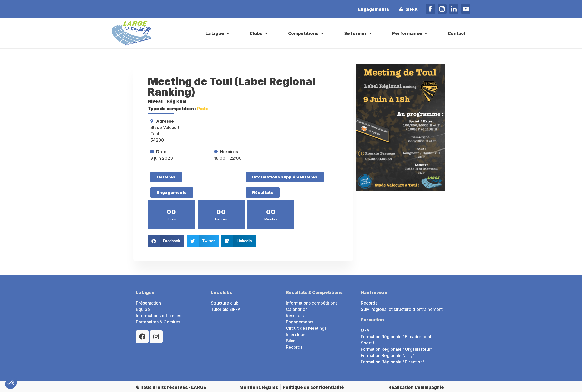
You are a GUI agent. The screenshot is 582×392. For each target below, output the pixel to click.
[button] (218, 33)
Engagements (373, 9)
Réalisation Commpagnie (416, 387)
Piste (203, 109)
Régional (177, 101)
